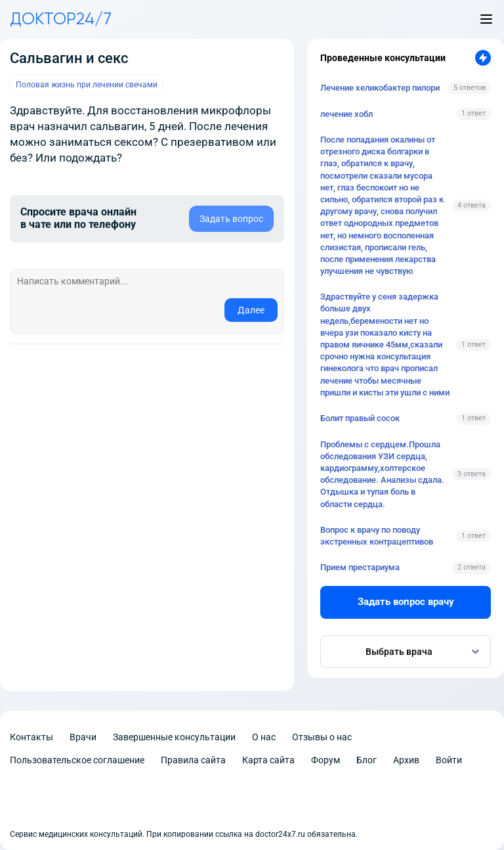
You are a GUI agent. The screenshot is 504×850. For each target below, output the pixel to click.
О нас (264, 737)
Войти (449, 760)
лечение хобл (346, 114)
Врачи (83, 737)
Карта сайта (268, 760)
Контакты (31, 737)
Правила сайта (193, 760)
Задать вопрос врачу (406, 602)
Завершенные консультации (174, 737)
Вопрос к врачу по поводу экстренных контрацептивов (377, 536)
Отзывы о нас (322, 737)
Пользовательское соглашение (77, 760)
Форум (325, 760)
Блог (367, 760)
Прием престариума (360, 567)
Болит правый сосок (360, 418)
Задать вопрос (231, 219)
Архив (406, 760)
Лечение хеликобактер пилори (380, 88)
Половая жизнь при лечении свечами (87, 85)
